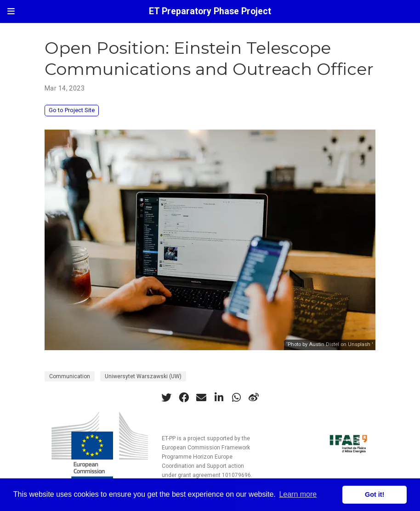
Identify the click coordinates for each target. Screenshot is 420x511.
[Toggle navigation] (11, 11)
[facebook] (184, 397)
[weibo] (254, 397)
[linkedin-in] (219, 397)
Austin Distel (324, 344)
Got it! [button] (375, 494)
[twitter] (166, 397)
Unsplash (359, 344)
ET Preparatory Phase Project (210, 11)
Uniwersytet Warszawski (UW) (143, 376)
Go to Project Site (72, 110)
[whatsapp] (236, 397)
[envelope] (201, 397)
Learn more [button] (298, 494)
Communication (70, 376)
